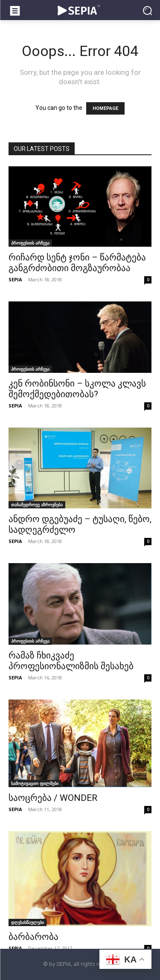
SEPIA (15, 279)
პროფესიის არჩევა (30, 243)
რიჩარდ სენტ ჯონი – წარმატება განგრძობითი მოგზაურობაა (77, 263)
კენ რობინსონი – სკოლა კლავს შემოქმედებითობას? (77, 389)
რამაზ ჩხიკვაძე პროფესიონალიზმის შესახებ (71, 661)
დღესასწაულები (28, 922)
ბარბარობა (33, 937)
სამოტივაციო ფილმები (35, 783)
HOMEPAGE (105, 108)
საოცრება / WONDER (53, 798)
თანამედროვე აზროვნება (37, 505)
